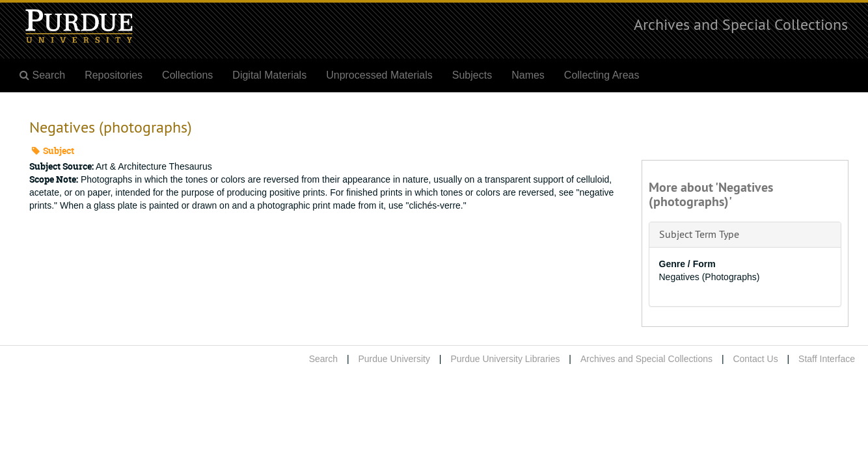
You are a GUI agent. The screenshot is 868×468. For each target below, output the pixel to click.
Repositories (114, 75)
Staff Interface (827, 359)
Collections (187, 75)
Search (323, 359)
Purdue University (394, 359)
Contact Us (755, 359)
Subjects (472, 75)
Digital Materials (269, 75)
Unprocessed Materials (379, 75)
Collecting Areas (602, 75)
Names (528, 75)
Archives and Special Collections (741, 24)
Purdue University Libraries (505, 359)
